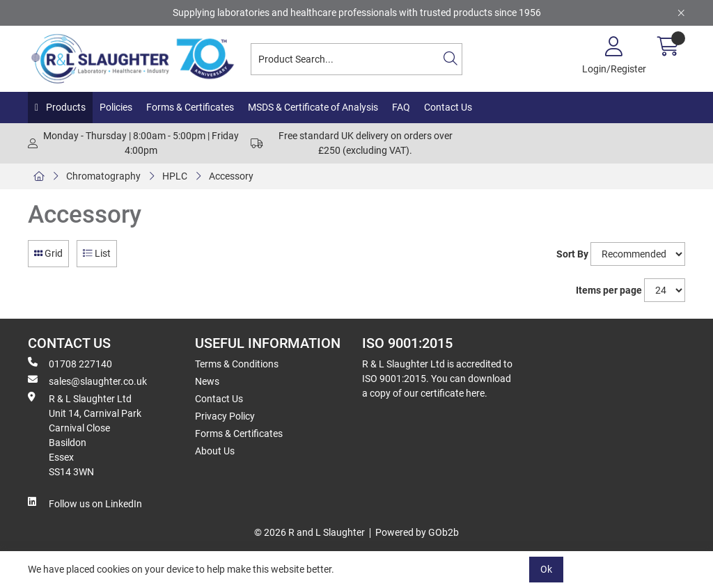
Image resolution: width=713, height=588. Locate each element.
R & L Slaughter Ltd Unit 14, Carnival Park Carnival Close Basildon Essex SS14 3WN (85, 435)
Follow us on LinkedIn (85, 503)
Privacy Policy (225, 416)
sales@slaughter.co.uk (87, 381)
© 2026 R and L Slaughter (310, 532)
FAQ (401, 107)
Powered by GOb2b (417, 532)
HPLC (175, 176)
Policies (116, 107)
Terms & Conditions (237, 364)
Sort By (572, 254)
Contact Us (448, 107)
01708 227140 (70, 363)
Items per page (609, 290)
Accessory (231, 176)
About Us (215, 451)
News (207, 381)
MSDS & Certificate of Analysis (313, 107)
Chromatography (103, 176)
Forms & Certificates (190, 107)
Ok (546, 569)
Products (65, 107)
